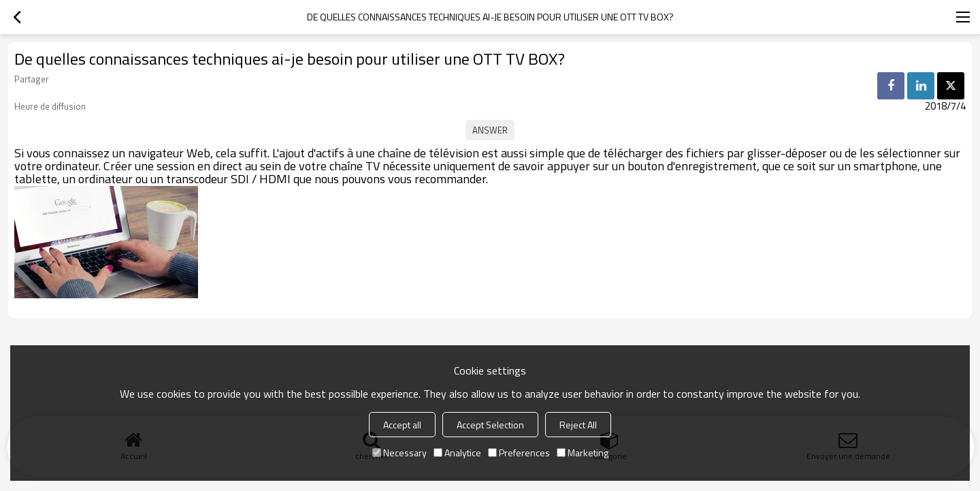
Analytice (457, 453)
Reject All (578, 425)
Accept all (402, 425)
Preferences (519, 453)
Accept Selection (490, 425)
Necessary (399, 453)
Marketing (583, 453)
